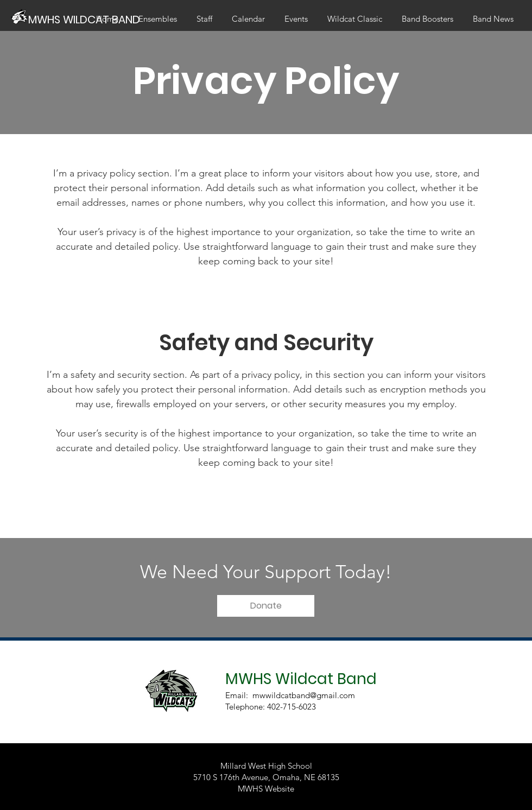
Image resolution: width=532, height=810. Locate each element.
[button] (266, 606)
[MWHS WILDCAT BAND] (85, 19)
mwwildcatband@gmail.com (304, 695)
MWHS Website (266, 789)
